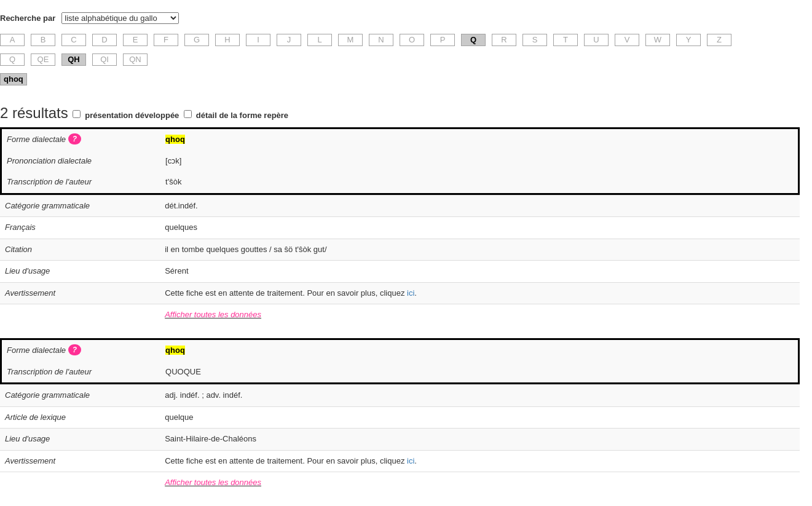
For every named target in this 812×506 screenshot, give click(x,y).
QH (74, 59)
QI (104, 59)
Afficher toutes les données (213, 314)
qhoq (14, 79)
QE (43, 59)
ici (411, 293)
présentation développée (132, 115)
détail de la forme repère (242, 115)
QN (135, 59)
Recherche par (28, 18)
